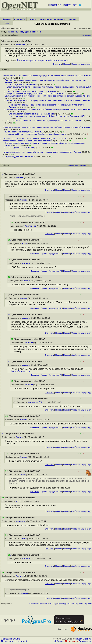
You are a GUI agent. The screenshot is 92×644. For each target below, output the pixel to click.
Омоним (29, 156)
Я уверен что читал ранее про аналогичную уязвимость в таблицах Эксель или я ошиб (42, 127)
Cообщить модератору (81, 64)
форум (68, 5)
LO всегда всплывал (16, 147)
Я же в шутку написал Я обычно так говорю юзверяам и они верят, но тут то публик (46, 105)
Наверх (67, 190)
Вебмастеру (85, 641)
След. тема (88, 604)
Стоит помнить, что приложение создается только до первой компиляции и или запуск (46, 87)
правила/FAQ (20, 19)
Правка (66, 64)
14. (10, 314)
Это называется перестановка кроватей (27, 114)
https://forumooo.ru (21, 371)
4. (6, 295)
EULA (88, 87)
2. (6, 196)
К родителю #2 (55, 253)
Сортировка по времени (77, 165)
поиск (33, 19)
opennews (20, 45)
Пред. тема (79, 604)
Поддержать (71, 641)
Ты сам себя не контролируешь (19, 132)
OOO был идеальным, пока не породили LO (27, 91)
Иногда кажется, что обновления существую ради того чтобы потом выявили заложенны (43, 76)
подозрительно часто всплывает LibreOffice (22, 141)
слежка (72, 19)
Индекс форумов (63, 604)
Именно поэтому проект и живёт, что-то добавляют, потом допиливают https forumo (44, 109)
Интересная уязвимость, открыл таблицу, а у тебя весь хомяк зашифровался (38, 152)
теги (75, 5)
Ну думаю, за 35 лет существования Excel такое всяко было (32, 134)
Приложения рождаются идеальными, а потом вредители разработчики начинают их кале (45, 80)
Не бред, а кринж (17, 85)
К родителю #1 (55, 308)
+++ (61, 5)
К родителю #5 (55, 492)
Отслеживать (86, 35)
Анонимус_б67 (77, 116)
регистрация (46, 19)
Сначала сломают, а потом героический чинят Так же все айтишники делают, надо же (43, 96)
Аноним (87, 76)
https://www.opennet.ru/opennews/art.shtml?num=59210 (45, 60)
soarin (63, 134)
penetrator (48, 141)
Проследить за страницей (14, 641)
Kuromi (8, 145)
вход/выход (59, 19)
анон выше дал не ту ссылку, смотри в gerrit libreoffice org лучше (40, 116)
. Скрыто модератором (17, 590)
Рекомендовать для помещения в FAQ (43, 604)
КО (66, 139)
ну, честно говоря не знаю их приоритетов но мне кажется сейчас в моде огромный (44, 100)
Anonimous (31, 85)
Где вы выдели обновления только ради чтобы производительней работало (39, 121)
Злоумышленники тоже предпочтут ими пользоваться (31, 94)
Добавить (59, 641)
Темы (72, 604)
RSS (7, 23)
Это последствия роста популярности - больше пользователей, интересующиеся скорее (45, 143)
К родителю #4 (55, 375)
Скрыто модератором (15, 156)
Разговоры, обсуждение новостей (24, 32)
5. (3, 433)
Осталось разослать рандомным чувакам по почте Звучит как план (33, 139)
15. (10, 361)
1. (3, 174)
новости (53, 5)
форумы (7, 19)
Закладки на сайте (11, 639)
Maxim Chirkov (83, 639)
